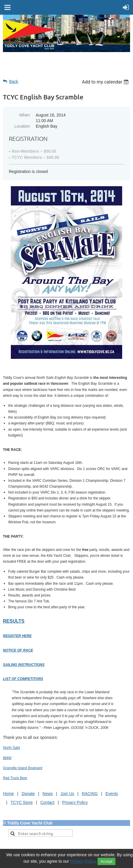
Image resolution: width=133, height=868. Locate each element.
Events (112, 794)
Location (22, 126)
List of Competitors (23, 679)
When (24, 115)
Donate (28, 794)
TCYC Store (22, 802)
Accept (106, 861)
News (48, 794)
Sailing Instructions (24, 665)
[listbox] (106, 82)
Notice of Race (18, 650)
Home (8, 794)
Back (14, 81)
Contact (47, 802)
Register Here (17, 636)
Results (14, 621)
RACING (90, 794)
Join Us (67, 794)
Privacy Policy (75, 802)
